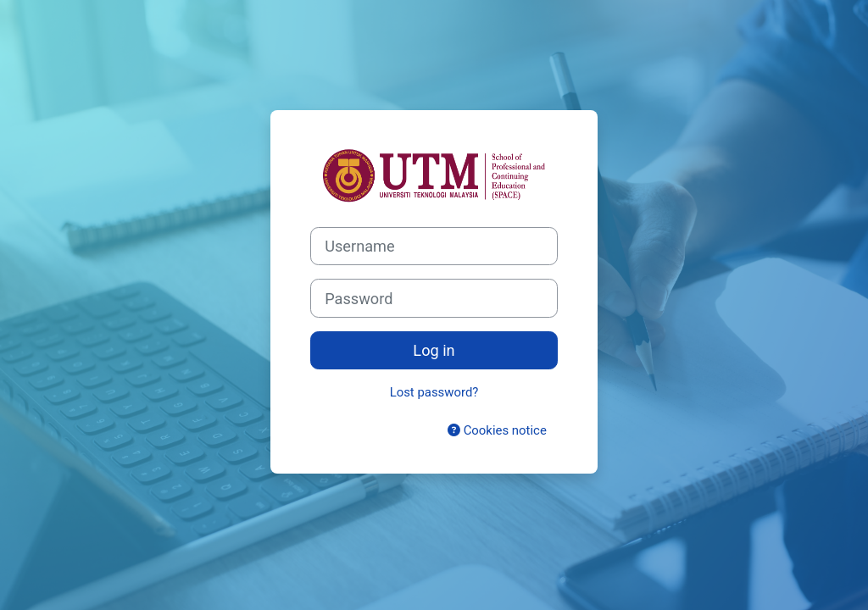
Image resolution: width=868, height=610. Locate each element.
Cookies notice (497, 430)
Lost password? (434, 392)
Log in (434, 350)
